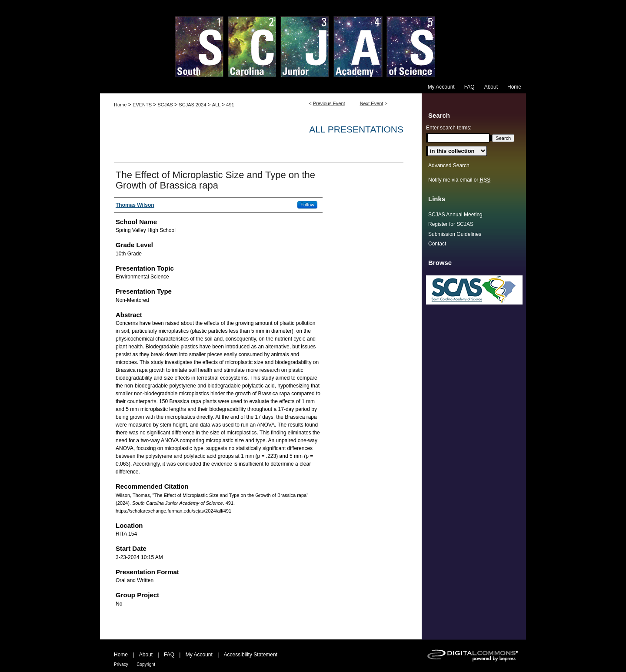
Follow (307, 205)
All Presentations (356, 129)
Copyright (146, 664)
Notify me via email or (459, 180)
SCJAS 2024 (193, 105)
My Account (199, 655)
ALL (217, 105)
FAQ (169, 655)
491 (230, 105)
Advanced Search (449, 166)
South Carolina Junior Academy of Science (313, 40)
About (146, 655)
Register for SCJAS (451, 224)
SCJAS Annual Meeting (455, 215)
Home (120, 105)
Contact (437, 244)
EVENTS (143, 105)
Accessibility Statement (251, 655)
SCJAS (166, 105)
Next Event (372, 103)
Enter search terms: (449, 128)
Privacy (121, 664)
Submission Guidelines (455, 234)
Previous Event (329, 103)
